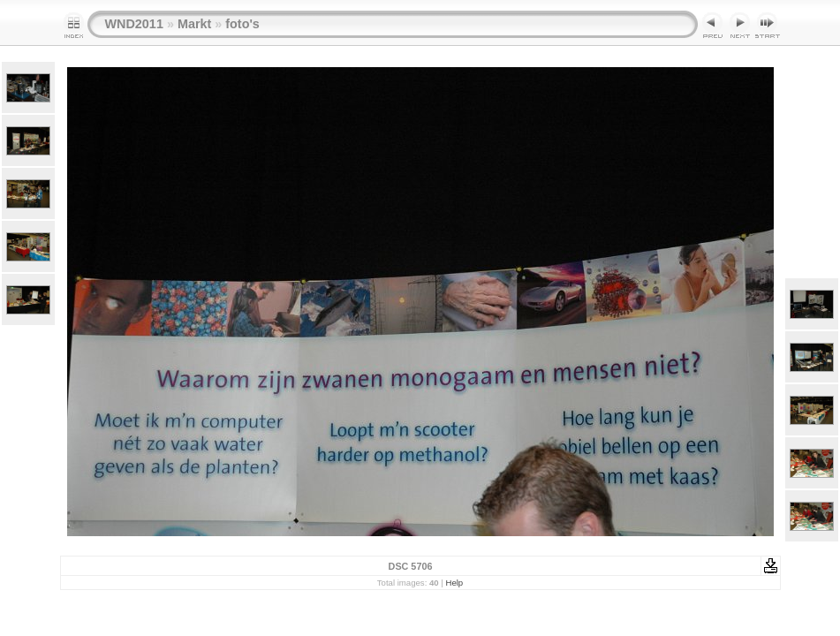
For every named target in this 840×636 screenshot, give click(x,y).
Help (454, 583)
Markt (194, 24)
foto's (242, 24)
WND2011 (134, 24)
